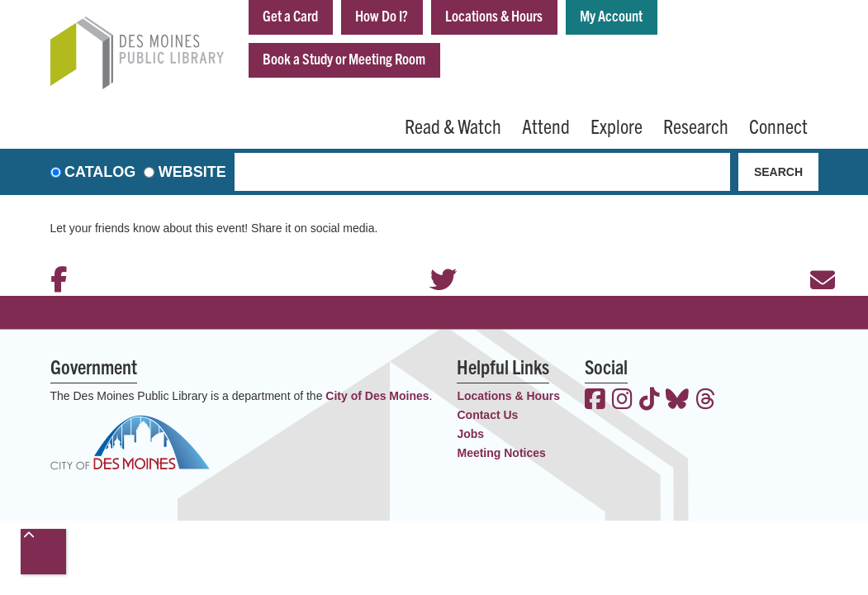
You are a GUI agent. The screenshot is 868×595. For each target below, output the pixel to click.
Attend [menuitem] (546, 126)
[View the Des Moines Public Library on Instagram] (622, 401)
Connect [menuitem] (778, 126)
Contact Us (487, 415)
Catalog (100, 172)
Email (814, 258)
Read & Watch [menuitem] (453, 126)
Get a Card (290, 15)
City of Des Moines (377, 396)
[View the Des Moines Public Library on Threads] (706, 401)
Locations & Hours (494, 15)
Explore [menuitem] (617, 126)
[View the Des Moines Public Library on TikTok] (650, 401)
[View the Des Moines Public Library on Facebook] (595, 401)
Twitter (434, 258)
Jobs (470, 434)
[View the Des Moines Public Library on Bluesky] (677, 401)
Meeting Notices (501, 453)
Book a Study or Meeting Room (344, 58)
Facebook (55, 258)
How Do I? (382, 15)
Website (192, 172)
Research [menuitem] (696, 126)
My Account (611, 15)
